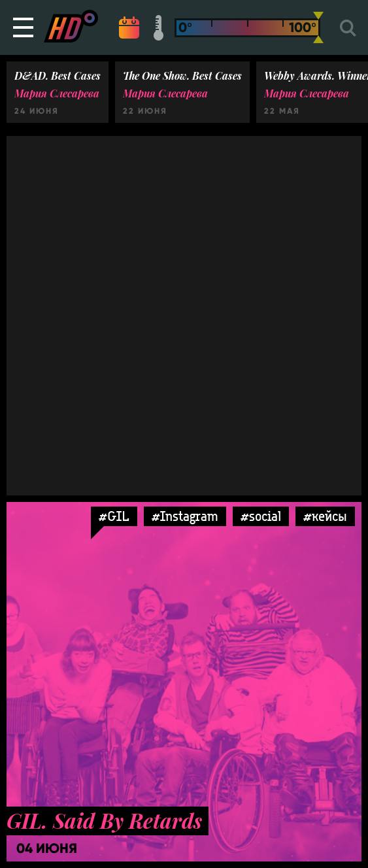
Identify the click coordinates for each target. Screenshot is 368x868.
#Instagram (185, 516)
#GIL (114, 516)
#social (261, 516)
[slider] (318, 27)
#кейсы (325, 516)
